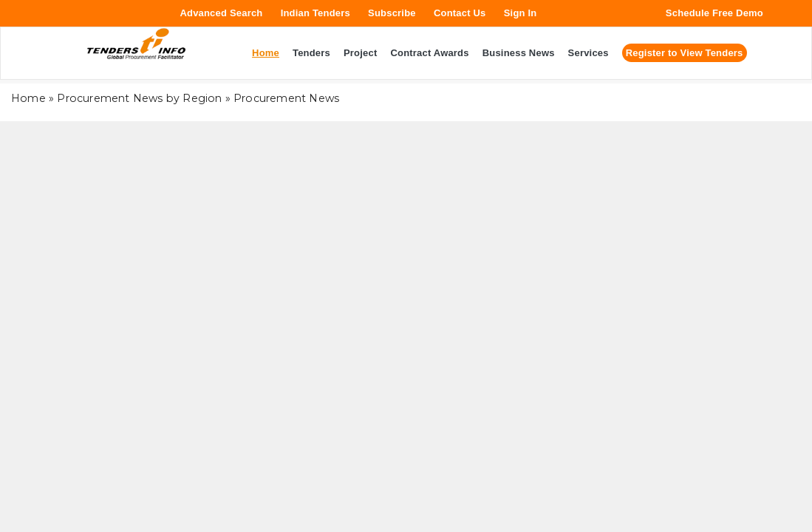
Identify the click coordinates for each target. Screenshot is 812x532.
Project (360, 53)
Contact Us (460, 13)
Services (588, 53)
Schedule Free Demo (714, 13)
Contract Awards (429, 53)
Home (28, 98)
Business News (519, 53)
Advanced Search (221, 13)
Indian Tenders (315, 13)
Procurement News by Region (139, 98)
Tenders (311, 53)
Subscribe (392, 13)
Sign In (521, 13)
